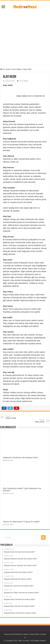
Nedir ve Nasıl (41, 634)
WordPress (18, 634)
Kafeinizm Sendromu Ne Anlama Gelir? (21, 457)
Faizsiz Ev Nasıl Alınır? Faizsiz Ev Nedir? (21, 522)
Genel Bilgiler (17, 69)
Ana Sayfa (5, 69)
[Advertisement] (25, 36)
